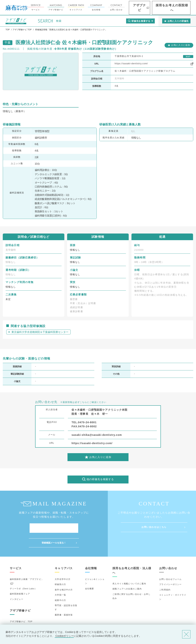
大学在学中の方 (63, 565)
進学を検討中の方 (64, 575)
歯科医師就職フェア (20, 579)
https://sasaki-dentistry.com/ (131, 64)
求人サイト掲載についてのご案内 (129, 569)
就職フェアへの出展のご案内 (127, 574)
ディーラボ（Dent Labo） (23, 574)
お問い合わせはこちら (154, 527)
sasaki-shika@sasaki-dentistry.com (97, 435)
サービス (53, 7)
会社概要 (89, 574)
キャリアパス (94, 7)
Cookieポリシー (64, 636)
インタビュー (17, 584)
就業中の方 (60, 585)
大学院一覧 (60, 580)
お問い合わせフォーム (170, 565)
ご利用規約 (165, 575)
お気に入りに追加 (181, 45)
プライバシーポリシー (170, 570)
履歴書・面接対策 (64, 600)
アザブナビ (153, 8)
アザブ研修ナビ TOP (21, 607)
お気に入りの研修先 (20, 623)
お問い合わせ (134, 7)
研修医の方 (60, 570)
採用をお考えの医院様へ (178, 8)
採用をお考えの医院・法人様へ (132, 556)
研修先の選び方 (18, 612)
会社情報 (114, 7)
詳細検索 (14, 617)
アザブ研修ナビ (74, 7)
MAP (188, 57)
